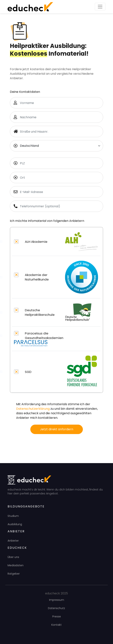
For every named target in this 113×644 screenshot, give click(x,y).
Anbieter (13, 541)
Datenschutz (56, 608)
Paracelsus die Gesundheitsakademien (44, 336)
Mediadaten (16, 565)
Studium (13, 516)
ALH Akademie (36, 242)
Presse (57, 616)
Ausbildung (15, 524)
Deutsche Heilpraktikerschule (40, 312)
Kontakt (56, 625)
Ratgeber (14, 574)
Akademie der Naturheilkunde (37, 277)
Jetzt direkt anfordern (57, 429)
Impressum (57, 600)
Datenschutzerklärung (33, 409)
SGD (28, 372)
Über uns (13, 557)
